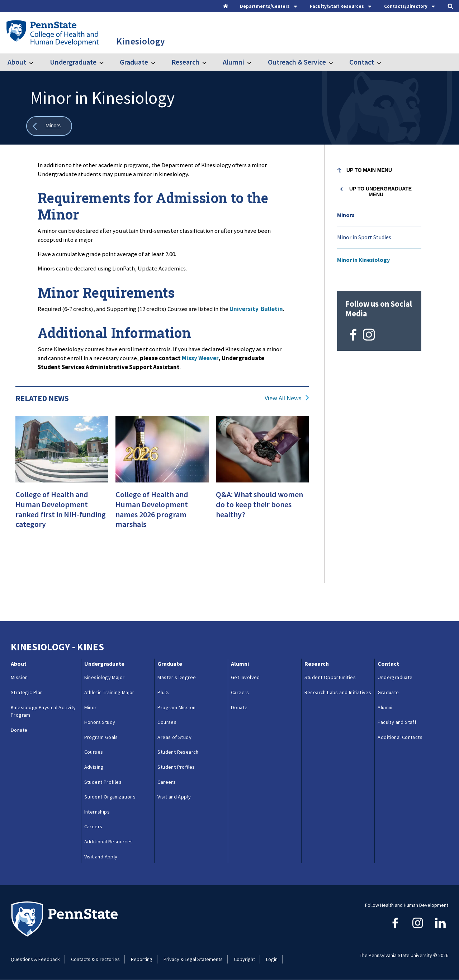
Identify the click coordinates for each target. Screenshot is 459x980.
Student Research (178, 752)
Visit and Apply (101, 857)
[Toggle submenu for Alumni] (254, 62)
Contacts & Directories (95, 959)
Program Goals (101, 737)
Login (272, 959)
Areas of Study (174, 737)
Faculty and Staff (397, 722)
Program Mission (176, 707)
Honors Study (100, 722)
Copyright (244, 959)
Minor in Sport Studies (364, 237)
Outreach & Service (297, 62)
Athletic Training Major (109, 692)
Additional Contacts (400, 737)
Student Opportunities (330, 677)
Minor (91, 707)
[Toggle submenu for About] (36, 62)
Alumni (233, 62)
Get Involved (245, 677)
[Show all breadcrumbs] (49, 126)
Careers (93, 826)
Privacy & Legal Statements (193, 959)
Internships (97, 812)
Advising (94, 767)
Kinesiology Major (105, 677)
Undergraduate (73, 62)
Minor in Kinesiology (363, 260)
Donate (19, 730)
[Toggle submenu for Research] (209, 62)
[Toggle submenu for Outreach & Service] (335, 62)
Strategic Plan (27, 692)
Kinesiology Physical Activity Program (43, 711)
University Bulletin (256, 309)
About (17, 62)
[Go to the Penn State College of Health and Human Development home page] (52, 33)
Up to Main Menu (369, 170)
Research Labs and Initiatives (338, 696)
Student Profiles (103, 782)
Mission (19, 677)
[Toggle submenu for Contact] (383, 62)
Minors (346, 215)
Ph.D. (163, 692)
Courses (94, 752)
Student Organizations (110, 797)
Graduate (134, 62)
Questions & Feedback (35, 959)
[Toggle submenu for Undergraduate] (106, 62)
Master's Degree (177, 677)
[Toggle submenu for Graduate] (157, 62)
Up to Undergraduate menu (380, 192)
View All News (283, 398)
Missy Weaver (200, 358)
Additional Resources (109, 842)
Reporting (142, 959)
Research (185, 62)
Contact (362, 62)
